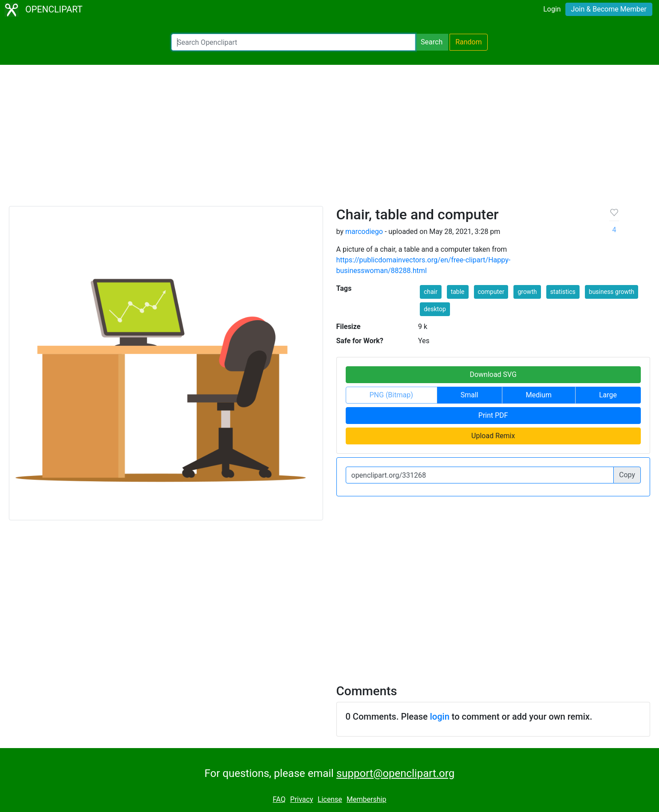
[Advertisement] (330, 139)
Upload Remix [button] (493, 436)
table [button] (458, 292)
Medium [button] (539, 395)
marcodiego (364, 232)
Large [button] (608, 395)
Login (552, 9)
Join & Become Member (609, 9)
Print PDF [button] (493, 415)
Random (469, 42)
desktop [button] (435, 309)
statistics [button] (563, 292)
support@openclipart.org (395, 773)
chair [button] (431, 292)
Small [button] (470, 395)
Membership (366, 799)
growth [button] (527, 292)
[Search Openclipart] (293, 42)
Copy (627, 475)
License (330, 799)
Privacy (302, 799)
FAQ (279, 799)
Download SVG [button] (493, 374)
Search (432, 42)
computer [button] (491, 292)
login (440, 717)
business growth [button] (612, 292)
